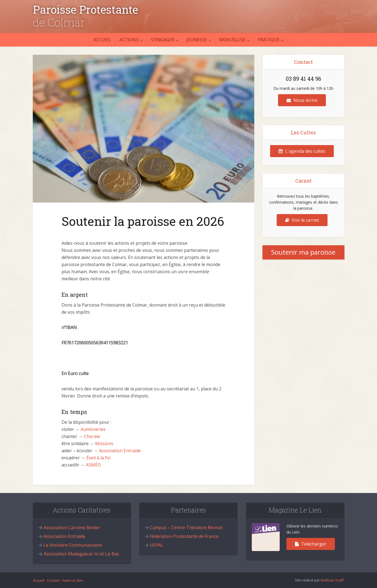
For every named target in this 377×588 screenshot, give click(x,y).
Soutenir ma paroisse (303, 252)
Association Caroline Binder (72, 528)
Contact (53, 580)
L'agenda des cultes (302, 151)
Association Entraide (120, 451)
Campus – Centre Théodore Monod (186, 528)
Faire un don (73, 580)
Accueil (102, 40)
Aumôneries (93, 429)
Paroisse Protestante (85, 10)
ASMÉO (93, 465)
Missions (104, 443)
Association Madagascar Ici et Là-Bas (81, 554)
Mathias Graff (332, 580)
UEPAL (157, 545)
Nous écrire (302, 100)
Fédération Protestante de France (184, 536)
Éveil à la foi (98, 458)
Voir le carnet (302, 220)
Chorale (92, 436)
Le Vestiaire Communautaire (73, 545)
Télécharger (311, 544)
